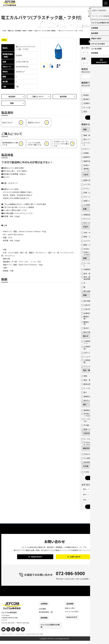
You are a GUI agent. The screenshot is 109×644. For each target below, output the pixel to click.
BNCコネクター (89, 223)
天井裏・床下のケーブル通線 (94, 425)
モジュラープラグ (89, 219)
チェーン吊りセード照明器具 (94, 197)
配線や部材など (89, 180)
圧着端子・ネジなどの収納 (93, 313)
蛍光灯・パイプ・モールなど (94, 328)
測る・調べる (88, 370)
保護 (85, 258)
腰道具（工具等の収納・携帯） (93, 323)
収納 (85, 295)
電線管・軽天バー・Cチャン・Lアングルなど (92, 170)
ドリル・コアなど (89, 188)
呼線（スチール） (89, 193)
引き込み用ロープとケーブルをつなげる (94, 443)
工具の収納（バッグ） (91, 309)
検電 (84, 376)
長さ (84, 392)
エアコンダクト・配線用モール (94, 144)
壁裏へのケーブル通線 (91, 429)
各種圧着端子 (88, 215)
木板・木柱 (87, 232)
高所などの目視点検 (90, 401)
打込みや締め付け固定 (91, 454)
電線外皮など (88, 161)
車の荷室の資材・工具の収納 (94, 301)
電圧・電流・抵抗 (89, 380)
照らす (86, 336)
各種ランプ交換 (89, 201)
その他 (86, 466)
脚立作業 (86, 332)
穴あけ (86, 227)
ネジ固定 (86, 458)
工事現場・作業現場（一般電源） (94, 348)
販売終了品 (87, 99)
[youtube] (3, 633)
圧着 (85, 209)
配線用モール (88, 157)
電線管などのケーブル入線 (93, 410)
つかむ (86, 175)
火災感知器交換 (89, 205)
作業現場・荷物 (89, 269)
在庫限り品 (87, 103)
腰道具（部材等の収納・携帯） (93, 318)
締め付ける (87, 448)
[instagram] (12, 633)
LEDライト (87, 353)
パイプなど (87, 184)
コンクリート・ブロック (92, 241)
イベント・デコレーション (93, 366)
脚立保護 (86, 291)
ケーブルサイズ (88, 388)
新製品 (85, 95)
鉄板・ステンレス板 (90, 237)
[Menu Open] (106, 3)
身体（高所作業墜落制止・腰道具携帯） (94, 278)
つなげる (87, 433)
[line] (20, 633)
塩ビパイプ (87, 139)
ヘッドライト (88, 357)
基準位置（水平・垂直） (92, 384)
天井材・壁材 (88, 249)
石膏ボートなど (89, 165)
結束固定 (86, 462)
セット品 (86, 107)
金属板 (85, 153)
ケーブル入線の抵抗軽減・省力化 (94, 420)
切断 (85, 129)
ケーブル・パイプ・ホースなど (94, 264)
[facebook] (16, 633)
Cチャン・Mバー (89, 149)
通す (85, 404)
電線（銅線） (88, 135)
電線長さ (86, 396)
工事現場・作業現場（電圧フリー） (94, 342)
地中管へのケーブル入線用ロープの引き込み (94, 415)
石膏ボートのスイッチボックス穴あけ (94, 253)
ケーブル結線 (88, 439)
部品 (84, 111)
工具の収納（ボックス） (92, 305)
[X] (7, 633)
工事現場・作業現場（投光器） (93, 361)
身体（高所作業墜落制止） (93, 273)
